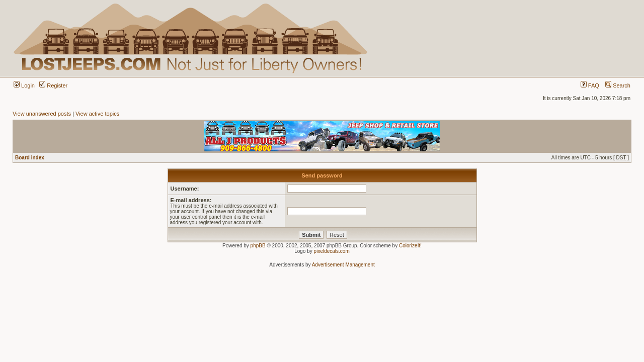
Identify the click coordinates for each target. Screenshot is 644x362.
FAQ (590, 85)
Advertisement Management (343, 265)
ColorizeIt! (410, 246)
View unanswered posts (42, 114)
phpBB (258, 246)
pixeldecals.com (332, 251)
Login (24, 85)
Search (618, 85)
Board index (30, 158)
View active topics (97, 114)
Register (53, 85)
